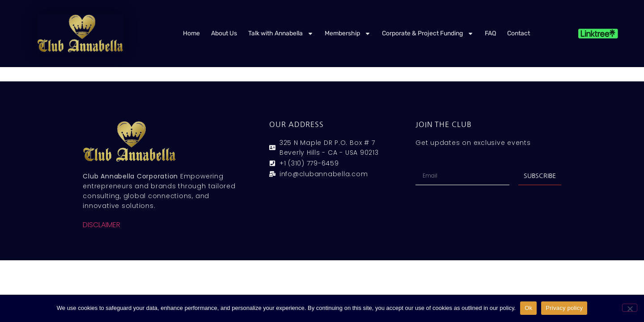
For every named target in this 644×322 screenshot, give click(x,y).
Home (191, 33)
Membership (348, 34)
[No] (630, 308)
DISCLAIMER (102, 225)
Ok (528, 308)
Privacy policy (564, 308)
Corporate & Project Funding (428, 34)
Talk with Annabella (281, 34)
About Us (224, 33)
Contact (519, 33)
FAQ (490, 33)
